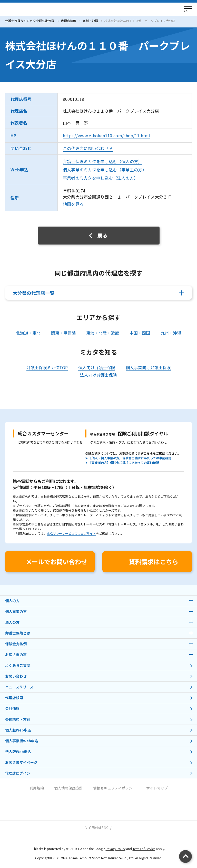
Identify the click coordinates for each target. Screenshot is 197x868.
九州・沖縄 (90, 21)
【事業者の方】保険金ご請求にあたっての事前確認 (124, 462)
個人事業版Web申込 (22, 741)
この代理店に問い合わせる (88, 148)
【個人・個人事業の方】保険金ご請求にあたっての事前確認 (130, 458)
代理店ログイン (18, 773)
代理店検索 (68, 21)
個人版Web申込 (18, 730)
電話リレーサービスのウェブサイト (71, 533)
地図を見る (73, 204)
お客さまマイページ (21, 762)
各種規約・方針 (18, 719)
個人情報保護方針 (68, 788)
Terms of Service (144, 849)
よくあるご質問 (18, 665)
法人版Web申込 (18, 752)
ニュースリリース (19, 687)
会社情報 (12, 708)
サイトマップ (157, 788)
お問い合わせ (16, 676)
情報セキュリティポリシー (115, 788)
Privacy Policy (116, 849)
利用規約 (37, 788)
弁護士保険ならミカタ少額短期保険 (30, 21)
